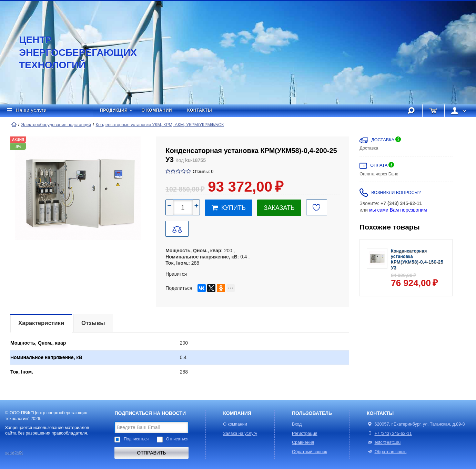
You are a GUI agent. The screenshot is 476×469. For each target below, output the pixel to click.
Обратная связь (387, 452)
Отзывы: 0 (203, 172)
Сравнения (303, 442)
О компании (157, 110)
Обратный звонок (310, 452)
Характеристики (41, 323)
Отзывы (93, 323)
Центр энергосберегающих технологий (71, 52)
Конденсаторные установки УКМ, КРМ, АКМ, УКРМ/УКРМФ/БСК (160, 125)
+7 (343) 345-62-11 (393, 434)
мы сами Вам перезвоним (398, 210)
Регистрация (305, 434)
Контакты (200, 110)
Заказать (279, 208)
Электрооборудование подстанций (56, 125)
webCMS (14, 453)
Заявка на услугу (240, 434)
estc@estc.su (387, 442)
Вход (297, 424)
